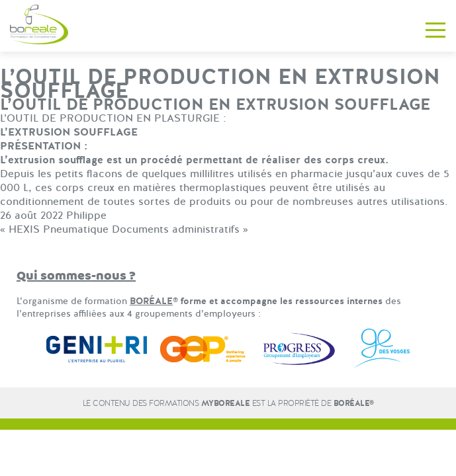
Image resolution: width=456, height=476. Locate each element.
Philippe (86, 216)
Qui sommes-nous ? (76, 276)
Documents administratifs (176, 229)
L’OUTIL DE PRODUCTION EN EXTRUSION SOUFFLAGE (215, 105)
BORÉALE (151, 301)
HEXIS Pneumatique (59, 229)
